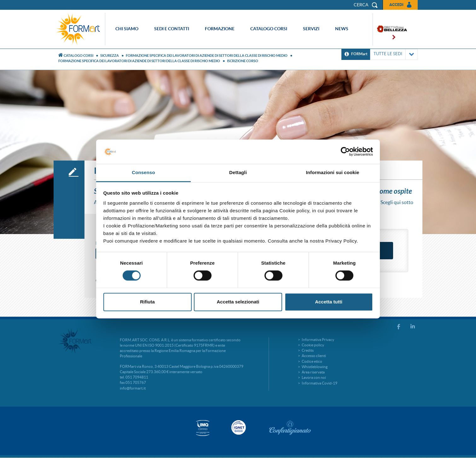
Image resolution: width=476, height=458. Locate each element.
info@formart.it (133, 388)
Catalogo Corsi (78, 56)
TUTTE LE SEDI (394, 54)
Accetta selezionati (238, 302)
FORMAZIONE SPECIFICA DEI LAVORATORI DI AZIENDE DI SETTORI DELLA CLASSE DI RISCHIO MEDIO (207, 56)
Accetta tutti (329, 302)
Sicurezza (110, 56)
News (342, 29)
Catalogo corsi (269, 29)
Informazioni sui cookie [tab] (333, 172)
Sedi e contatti (172, 29)
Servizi (311, 29)
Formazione (220, 29)
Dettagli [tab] (238, 172)
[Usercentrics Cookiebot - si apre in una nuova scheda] (345, 152)
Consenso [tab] (143, 172)
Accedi (396, 5)
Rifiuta (147, 302)
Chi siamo (127, 29)
